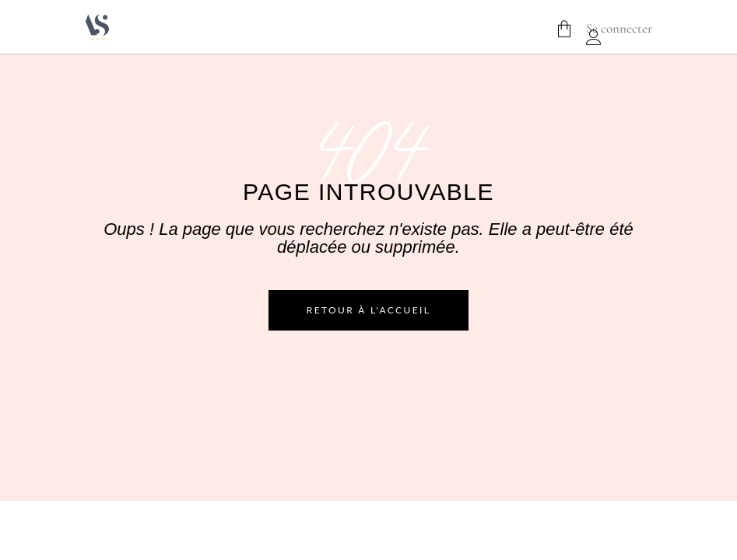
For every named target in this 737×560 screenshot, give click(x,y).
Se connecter (619, 28)
